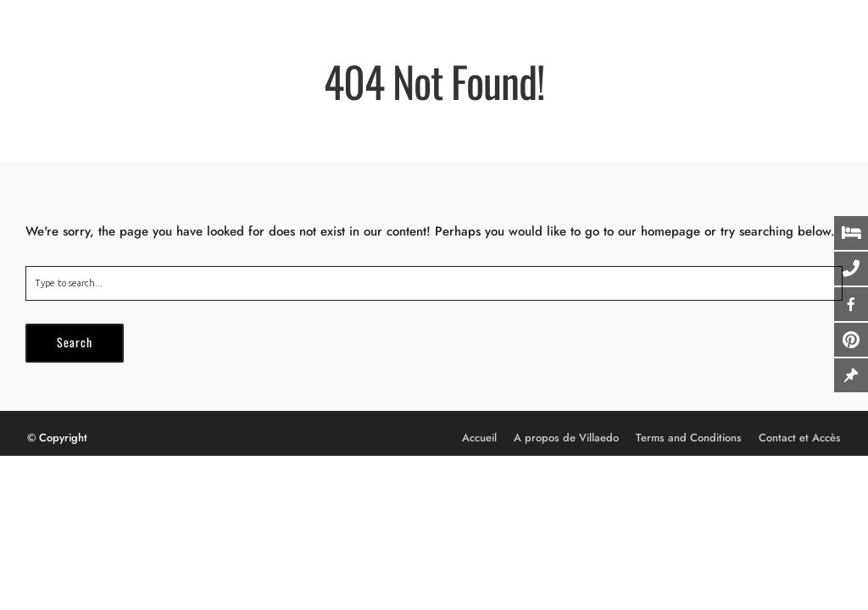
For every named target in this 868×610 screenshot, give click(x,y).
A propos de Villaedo (566, 438)
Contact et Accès (800, 438)
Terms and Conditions (689, 438)
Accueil (479, 438)
